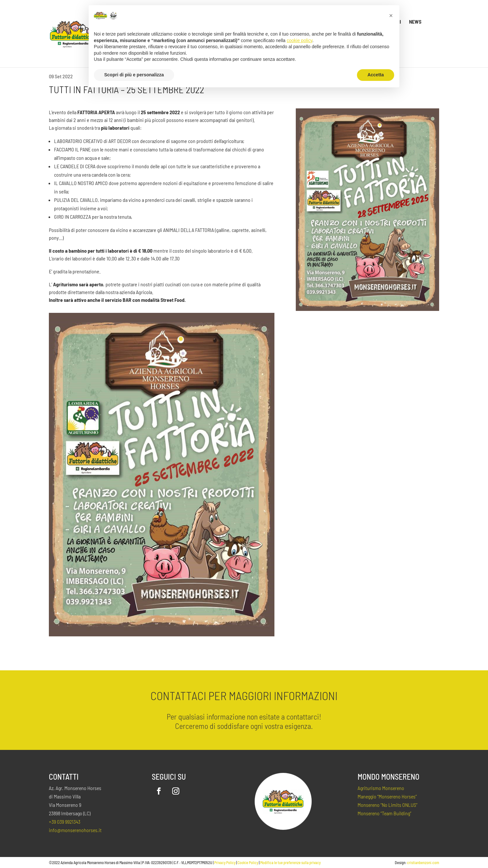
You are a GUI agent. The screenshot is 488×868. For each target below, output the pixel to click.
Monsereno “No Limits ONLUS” (388, 805)
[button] (391, 16)
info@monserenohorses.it (75, 830)
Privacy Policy (225, 863)
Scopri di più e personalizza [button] (134, 75)
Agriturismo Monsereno (381, 788)
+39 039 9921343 (65, 822)
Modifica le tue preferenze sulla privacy (290, 863)
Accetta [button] (376, 75)
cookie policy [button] (299, 40)
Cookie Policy (248, 863)
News (415, 22)
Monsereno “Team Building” (384, 813)
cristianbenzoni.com (423, 863)
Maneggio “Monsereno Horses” (387, 796)
